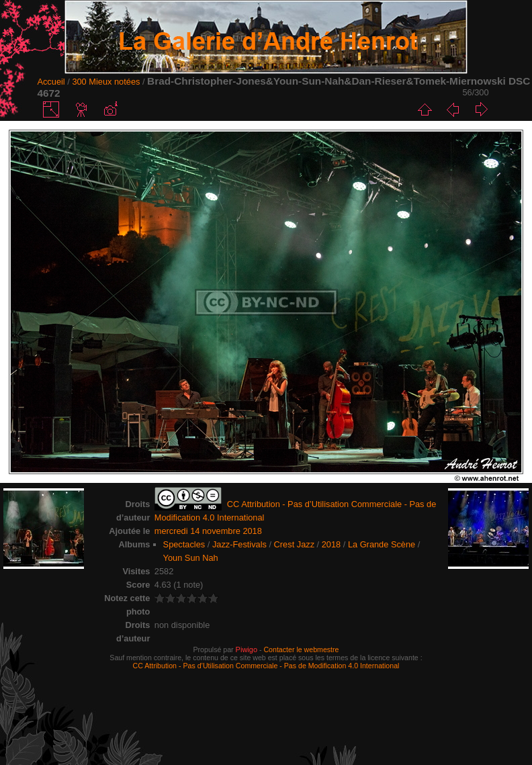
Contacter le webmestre (301, 649)
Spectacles (184, 544)
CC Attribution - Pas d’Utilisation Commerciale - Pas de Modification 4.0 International (266, 666)
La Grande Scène (382, 544)
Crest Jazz (294, 544)
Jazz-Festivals (239, 544)
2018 (331, 544)
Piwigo (247, 649)
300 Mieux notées (106, 82)
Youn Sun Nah (191, 558)
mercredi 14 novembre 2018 (208, 531)
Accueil (51, 82)
